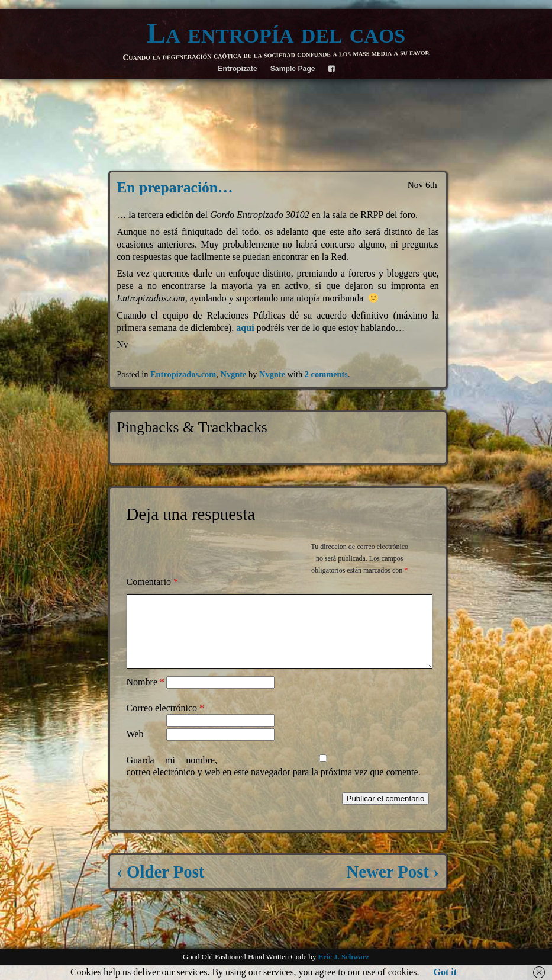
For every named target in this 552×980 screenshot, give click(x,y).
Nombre (146, 696)
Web (135, 748)
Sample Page (293, 69)
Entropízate (237, 69)
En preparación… (175, 187)
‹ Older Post (160, 886)
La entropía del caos (276, 33)
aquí (245, 328)
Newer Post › (393, 886)
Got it (446, 972)
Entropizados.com (183, 374)
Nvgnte (233, 374)
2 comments (326, 374)
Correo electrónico (166, 722)
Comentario (153, 582)
